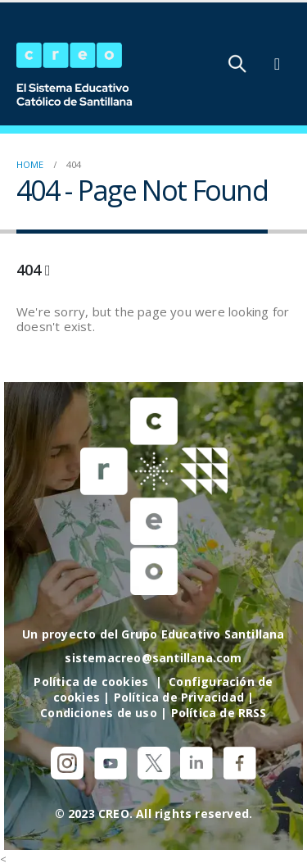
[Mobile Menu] (277, 64)
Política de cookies (91, 682)
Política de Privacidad (179, 697)
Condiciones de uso (99, 713)
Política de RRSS (219, 713)
